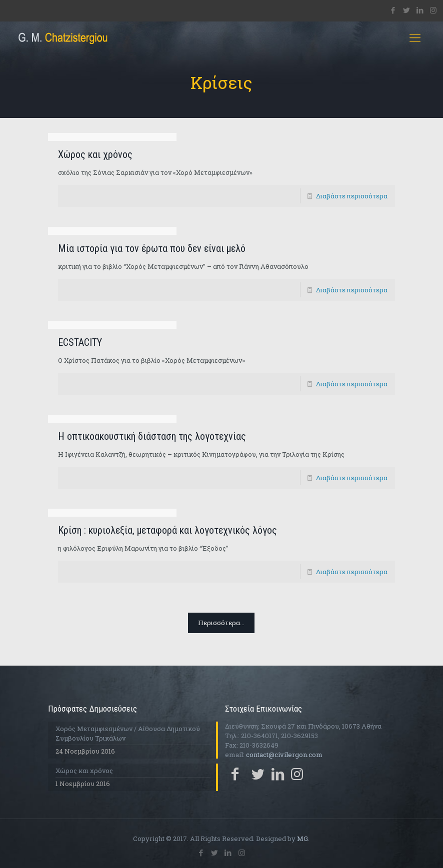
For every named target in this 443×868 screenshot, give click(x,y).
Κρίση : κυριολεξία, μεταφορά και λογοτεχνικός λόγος (167, 530)
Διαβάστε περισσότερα (352, 196)
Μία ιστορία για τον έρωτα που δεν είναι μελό (152, 248)
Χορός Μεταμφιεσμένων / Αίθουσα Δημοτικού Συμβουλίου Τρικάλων (128, 733)
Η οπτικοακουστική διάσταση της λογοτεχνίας (152, 436)
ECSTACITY (80, 342)
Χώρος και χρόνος (95, 154)
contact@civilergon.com (284, 755)
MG (302, 839)
